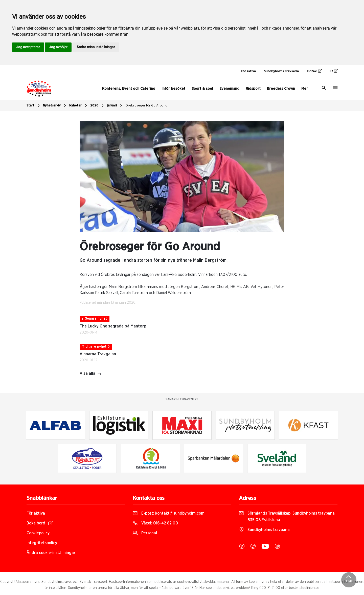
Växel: (155, 523)
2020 (98, 106)
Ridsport (253, 89)
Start (34, 106)
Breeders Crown (281, 89)
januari (115, 106)
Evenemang (229, 89)
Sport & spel (202, 89)
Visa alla (91, 374)
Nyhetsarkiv (55, 106)
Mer (305, 89)
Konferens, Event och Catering (129, 89)
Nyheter (79, 106)
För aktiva (248, 71)
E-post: (169, 513)
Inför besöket (173, 89)
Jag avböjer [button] (58, 47)
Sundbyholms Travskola (281, 71)
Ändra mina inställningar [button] (96, 47)
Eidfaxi (314, 71)
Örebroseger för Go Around (146, 106)
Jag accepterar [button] (28, 47)
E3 (334, 71)
